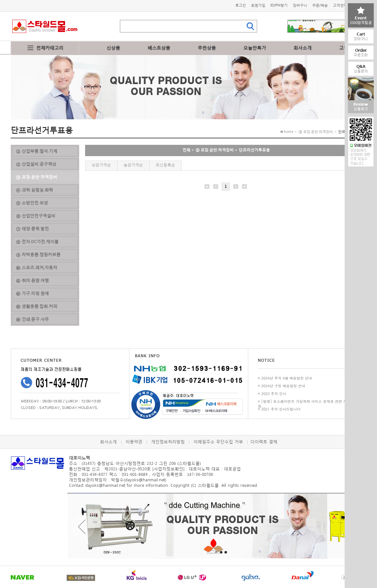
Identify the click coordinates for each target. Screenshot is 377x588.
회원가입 (258, 5)
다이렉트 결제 (264, 442)
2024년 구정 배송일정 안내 (283, 386)
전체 (186, 150)
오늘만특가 (255, 48)
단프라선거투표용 (254, 150)
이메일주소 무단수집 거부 (218, 442)
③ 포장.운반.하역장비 (215, 150)
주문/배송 (320, 5)
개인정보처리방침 (168, 442)
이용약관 (134, 442)
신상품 (113, 48)
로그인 (241, 5)
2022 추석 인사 (274, 394)
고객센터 (340, 5)
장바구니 (300, 5)
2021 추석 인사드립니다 (281, 409)
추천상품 (207, 48)
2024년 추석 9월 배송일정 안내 (287, 378)
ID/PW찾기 (279, 5)
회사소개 (303, 48)
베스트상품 (159, 48)
